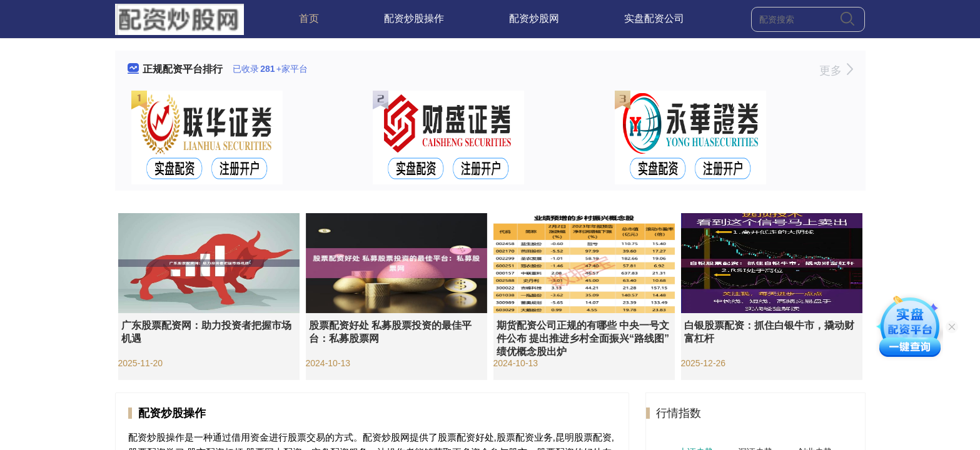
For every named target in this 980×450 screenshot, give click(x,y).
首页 (309, 18)
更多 (836, 71)
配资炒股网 (534, 18)
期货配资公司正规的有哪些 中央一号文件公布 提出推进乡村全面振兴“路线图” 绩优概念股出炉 (583, 338)
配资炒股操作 (414, 18)
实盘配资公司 (654, 18)
